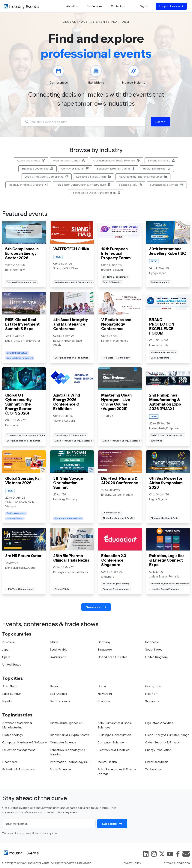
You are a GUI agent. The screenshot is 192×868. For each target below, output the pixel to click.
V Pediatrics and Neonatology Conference (116, 324)
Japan (6, 649)
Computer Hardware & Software (24, 742)
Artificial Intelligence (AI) (67, 723)
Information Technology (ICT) (71, 762)
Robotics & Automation (19, 769)
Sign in (144, 6)
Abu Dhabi (10, 686)
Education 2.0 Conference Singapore (114, 560)
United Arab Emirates (112, 657)
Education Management (19, 750)
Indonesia (152, 642)
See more (96, 607)
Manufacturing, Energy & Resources (143, 177)
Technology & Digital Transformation (96, 193)
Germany (104, 642)
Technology (153, 769)
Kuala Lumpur (12, 694)
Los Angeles (58, 694)
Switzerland (58, 657)
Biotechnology (13, 735)
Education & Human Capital (116, 169)
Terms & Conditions (176, 863)
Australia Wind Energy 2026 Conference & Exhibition (67, 402)
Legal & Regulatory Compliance (47, 177)
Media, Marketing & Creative (28, 185)
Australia (8, 642)
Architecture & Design (69, 161)
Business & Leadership (38, 169)
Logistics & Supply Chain (94, 177)
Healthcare (10, 762)
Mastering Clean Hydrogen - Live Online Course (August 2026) (116, 402)
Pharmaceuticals (157, 762)
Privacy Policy (131, 863)
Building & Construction (114, 735)
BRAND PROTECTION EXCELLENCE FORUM (162, 326)
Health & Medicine (157, 169)
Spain (6, 657)
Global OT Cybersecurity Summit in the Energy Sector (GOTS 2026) (18, 404)
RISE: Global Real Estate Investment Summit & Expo (22, 324)
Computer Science (63, 742)
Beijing (55, 686)
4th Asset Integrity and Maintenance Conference (71, 324)
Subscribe (112, 824)
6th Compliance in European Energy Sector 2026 (22, 253)
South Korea (154, 649)
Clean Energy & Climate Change (167, 735)
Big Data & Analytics (159, 723)
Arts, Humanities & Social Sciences (116, 161)
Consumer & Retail (75, 169)
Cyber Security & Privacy (162, 742)
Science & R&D (131, 185)
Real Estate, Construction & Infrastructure (83, 185)
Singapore (105, 649)
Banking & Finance (162, 161)
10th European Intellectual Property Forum (116, 253)
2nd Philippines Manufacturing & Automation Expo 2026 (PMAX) (165, 402)
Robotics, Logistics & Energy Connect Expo (167, 560)
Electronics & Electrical (114, 750)
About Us (72, 6)
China (54, 642)
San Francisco (60, 701)
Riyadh (7, 701)
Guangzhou (153, 686)
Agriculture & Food (31, 161)
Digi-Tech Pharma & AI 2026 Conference (120, 481)
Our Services (94, 6)
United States (12, 664)
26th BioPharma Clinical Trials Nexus (71, 558)
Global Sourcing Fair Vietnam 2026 (24, 481)
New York (152, 694)
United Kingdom (156, 657)
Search (160, 122)
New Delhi (105, 694)
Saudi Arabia (58, 649)
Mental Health (107, 762)
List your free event (171, 6)
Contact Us (118, 6)
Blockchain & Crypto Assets (69, 735)
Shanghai (104, 701)
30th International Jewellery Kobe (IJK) (168, 251)
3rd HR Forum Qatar (23, 556)
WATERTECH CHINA (71, 249)
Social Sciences (61, 769)
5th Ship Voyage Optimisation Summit (68, 483)
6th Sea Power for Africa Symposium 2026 (166, 483)
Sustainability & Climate (167, 185)
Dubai (102, 686)
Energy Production (158, 750)
